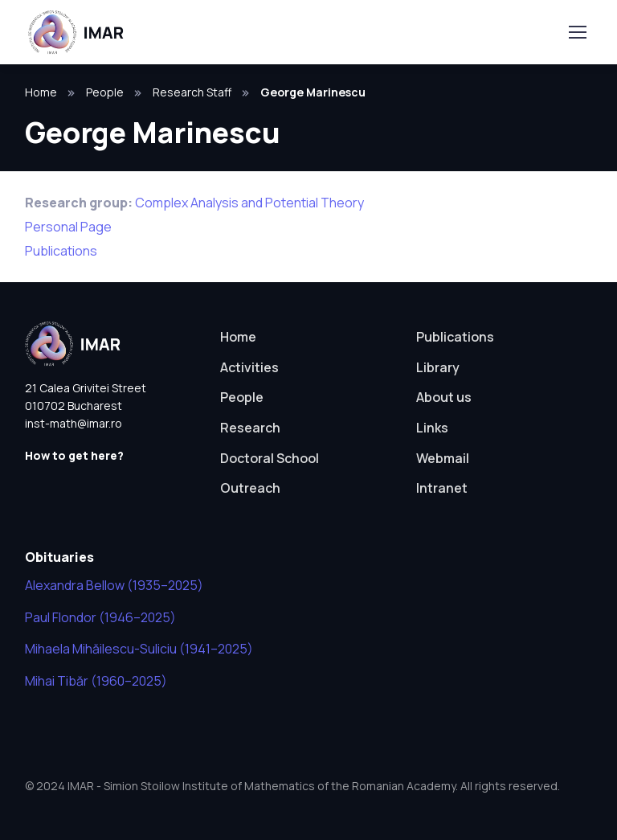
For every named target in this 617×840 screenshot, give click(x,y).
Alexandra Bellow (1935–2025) (114, 585)
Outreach (250, 488)
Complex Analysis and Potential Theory (249, 203)
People (105, 92)
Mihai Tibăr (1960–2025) (96, 681)
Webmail (443, 458)
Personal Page (68, 227)
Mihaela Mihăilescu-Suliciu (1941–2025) (139, 649)
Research (250, 428)
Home (41, 92)
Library (438, 367)
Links (432, 428)
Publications (61, 251)
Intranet (442, 488)
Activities (249, 367)
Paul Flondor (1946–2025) (100, 617)
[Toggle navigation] (577, 32)
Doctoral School (270, 458)
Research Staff (192, 92)
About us (444, 397)
